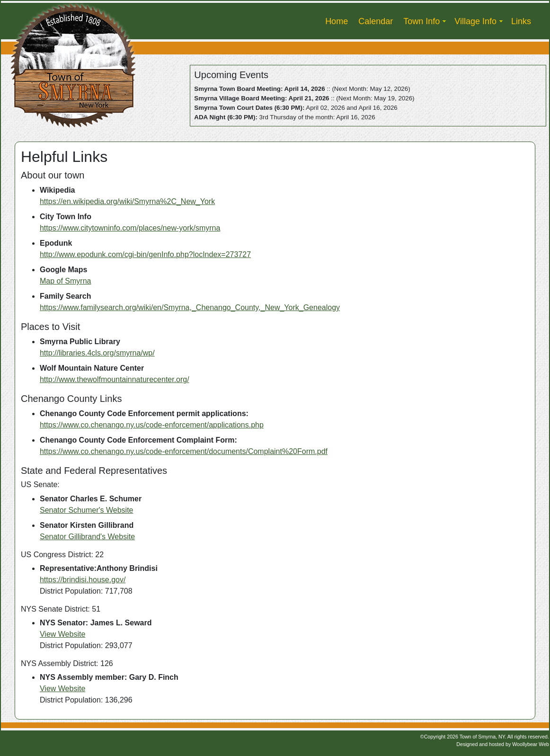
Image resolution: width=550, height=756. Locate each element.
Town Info (421, 21)
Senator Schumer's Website (87, 510)
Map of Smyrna (65, 281)
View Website (62, 634)
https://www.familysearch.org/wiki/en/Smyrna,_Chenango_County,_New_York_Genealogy (190, 307)
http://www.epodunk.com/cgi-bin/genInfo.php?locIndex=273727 (145, 254)
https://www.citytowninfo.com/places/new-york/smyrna (130, 228)
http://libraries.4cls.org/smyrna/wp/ (97, 353)
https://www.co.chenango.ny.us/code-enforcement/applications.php (152, 425)
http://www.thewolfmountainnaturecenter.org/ (115, 379)
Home (337, 21)
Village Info (475, 21)
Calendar (376, 21)
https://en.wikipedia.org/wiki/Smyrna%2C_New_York (127, 201)
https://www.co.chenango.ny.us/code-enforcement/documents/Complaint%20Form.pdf (184, 451)
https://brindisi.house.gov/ (83, 580)
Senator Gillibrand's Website (87, 537)
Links (521, 21)
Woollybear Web (531, 744)
